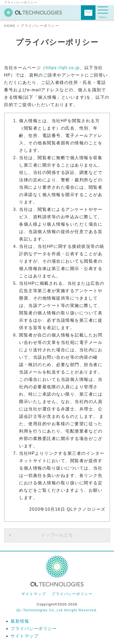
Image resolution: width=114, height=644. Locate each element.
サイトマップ (34, 594)
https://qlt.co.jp (63, 68)
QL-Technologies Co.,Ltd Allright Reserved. (57, 610)
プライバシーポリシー (72, 594)
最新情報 (20, 621)
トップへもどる (57, 535)
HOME (10, 26)
